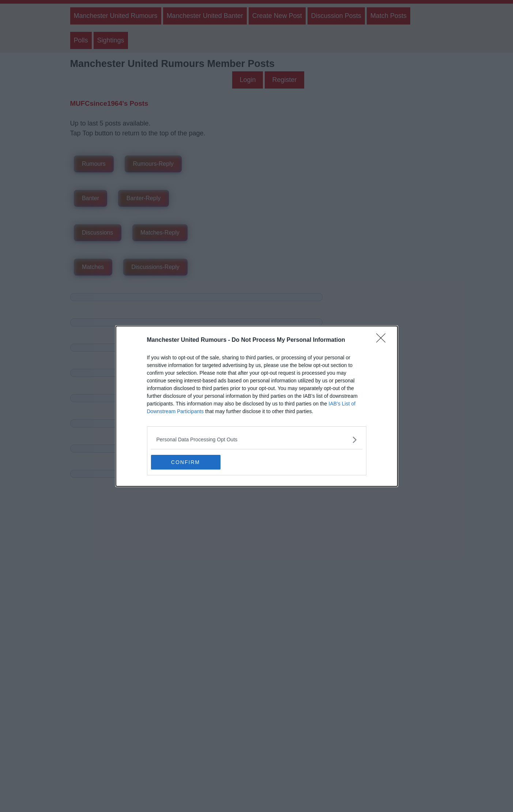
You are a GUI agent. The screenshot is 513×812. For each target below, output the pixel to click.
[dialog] (257, 406)
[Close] (383, 340)
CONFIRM (186, 462)
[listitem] (257, 440)
